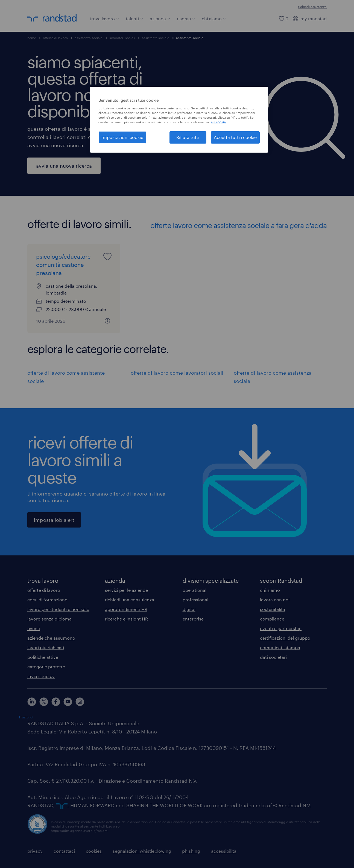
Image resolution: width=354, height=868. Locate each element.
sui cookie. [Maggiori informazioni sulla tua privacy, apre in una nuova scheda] (219, 122)
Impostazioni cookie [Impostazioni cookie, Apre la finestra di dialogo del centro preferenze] (122, 137)
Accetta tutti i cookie (235, 137)
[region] (179, 120)
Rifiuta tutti (188, 137)
